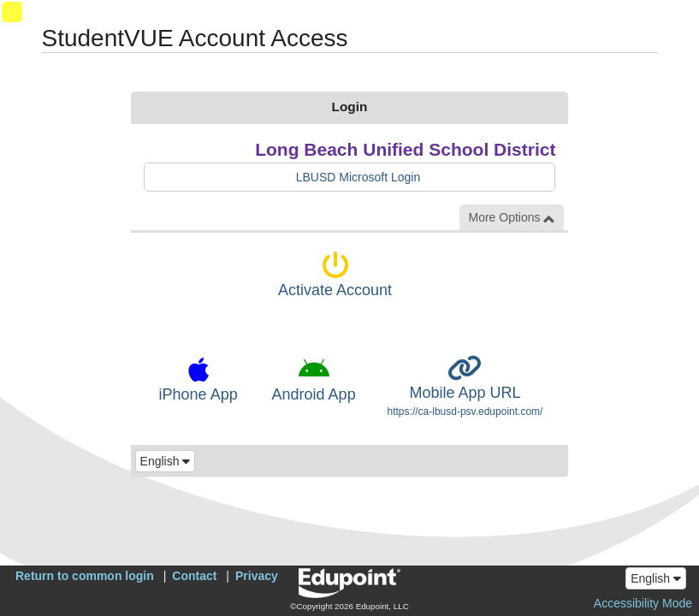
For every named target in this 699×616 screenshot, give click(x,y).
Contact (194, 576)
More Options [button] (512, 218)
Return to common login (85, 576)
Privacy (257, 576)
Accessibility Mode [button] (643, 603)
